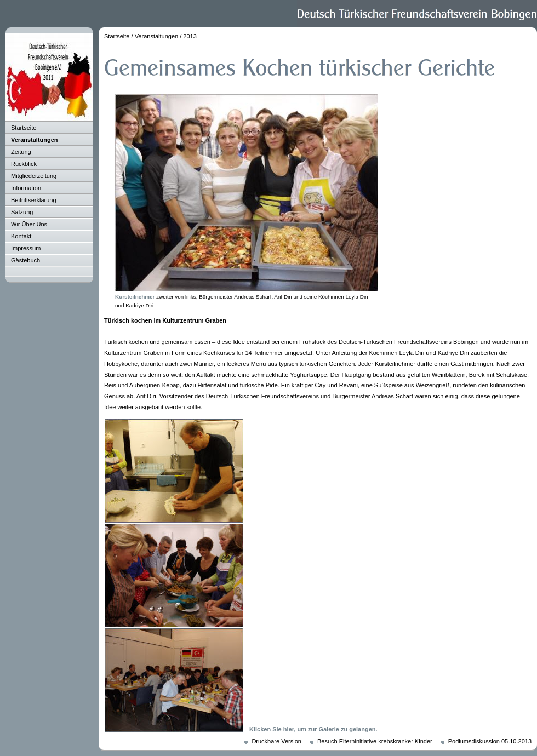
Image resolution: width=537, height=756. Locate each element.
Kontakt (21, 236)
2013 (190, 36)
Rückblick (24, 164)
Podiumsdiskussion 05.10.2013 (490, 741)
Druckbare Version (276, 741)
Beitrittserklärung (34, 200)
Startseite (24, 128)
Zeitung (21, 152)
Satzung (22, 212)
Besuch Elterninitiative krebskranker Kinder (375, 741)
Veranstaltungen (35, 140)
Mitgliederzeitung (34, 176)
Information (26, 188)
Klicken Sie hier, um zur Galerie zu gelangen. (313, 729)
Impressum (26, 248)
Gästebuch (25, 260)
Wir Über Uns (29, 224)
